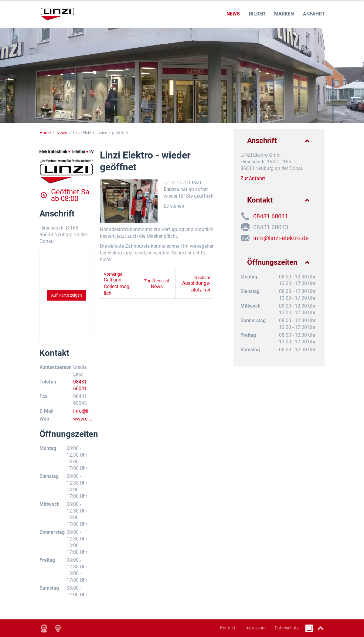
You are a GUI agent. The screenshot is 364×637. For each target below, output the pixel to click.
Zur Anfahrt (253, 178)
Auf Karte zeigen (66, 295)
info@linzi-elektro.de (83, 411)
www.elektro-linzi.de (83, 419)
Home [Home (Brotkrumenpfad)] (45, 133)
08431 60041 (271, 216)
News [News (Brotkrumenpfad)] (62, 133)
